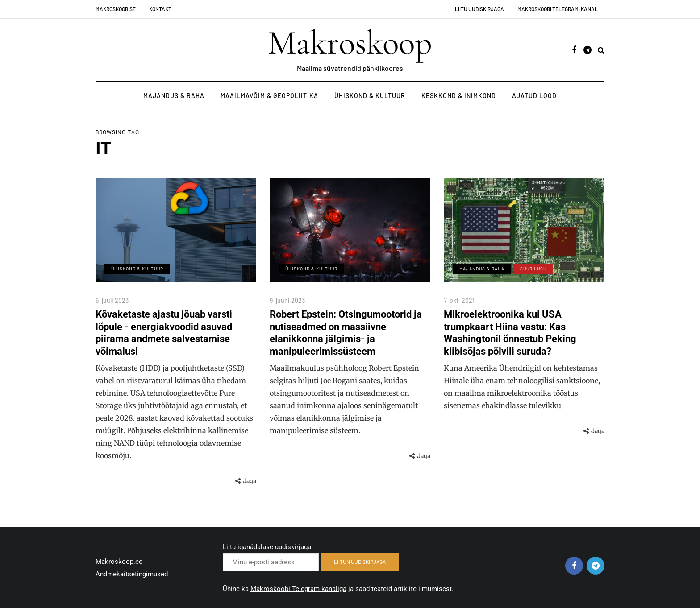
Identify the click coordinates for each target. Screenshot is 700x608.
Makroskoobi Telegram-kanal (558, 9)
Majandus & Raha (174, 96)
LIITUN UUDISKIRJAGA (360, 562)
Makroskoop (350, 43)
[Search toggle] (601, 50)
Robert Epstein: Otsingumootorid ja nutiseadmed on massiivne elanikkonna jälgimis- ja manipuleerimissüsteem (346, 333)
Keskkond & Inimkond (459, 96)
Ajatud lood (534, 96)
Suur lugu (533, 269)
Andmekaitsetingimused (132, 574)
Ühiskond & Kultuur (370, 96)
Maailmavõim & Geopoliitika (269, 96)
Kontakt (160, 9)
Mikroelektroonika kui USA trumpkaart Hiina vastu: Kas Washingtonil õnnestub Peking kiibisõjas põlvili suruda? (510, 333)
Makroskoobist (116, 9)
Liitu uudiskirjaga (479, 9)
